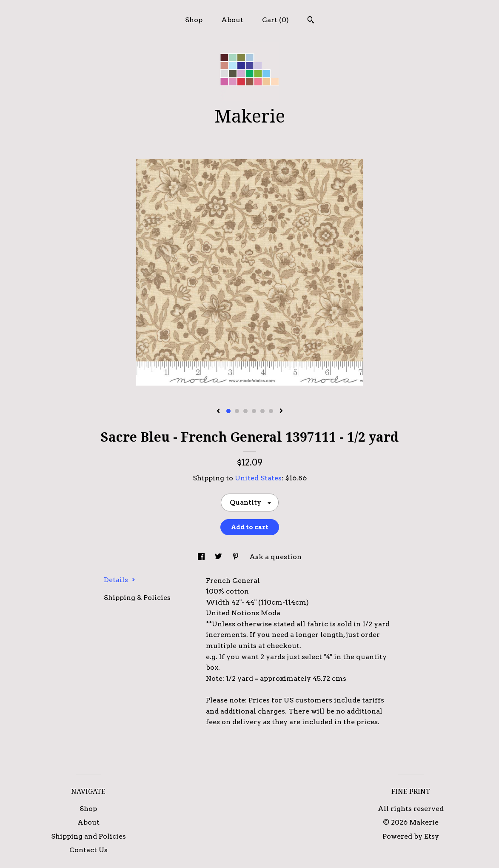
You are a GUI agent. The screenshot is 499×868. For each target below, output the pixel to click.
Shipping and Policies (88, 836)
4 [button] (254, 411)
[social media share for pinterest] (237, 557)
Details (120, 580)
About (232, 20)
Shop (194, 20)
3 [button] (245, 411)
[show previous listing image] (218, 411)
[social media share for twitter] (219, 557)
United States (258, 478)
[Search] (311, 21)
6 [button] (271, 411)
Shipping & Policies (137, 598)
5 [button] (262, 411)
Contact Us (88, 850)
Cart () (275, 20)
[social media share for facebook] (202, 557)
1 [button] (228, 411)
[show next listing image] (281, 411)
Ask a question (275, 557)
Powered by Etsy (411, 836)
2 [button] (237, 411)
